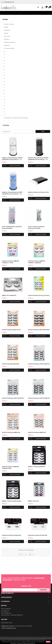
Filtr (43, 131)
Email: (3, 2)
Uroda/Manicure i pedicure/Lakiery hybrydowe (16, 118)
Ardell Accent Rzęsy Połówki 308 (38, 535)
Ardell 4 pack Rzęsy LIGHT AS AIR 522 (13, 398)
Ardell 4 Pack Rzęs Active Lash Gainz (39, 295)
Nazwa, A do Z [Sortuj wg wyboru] (18, 131)
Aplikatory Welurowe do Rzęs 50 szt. (39, 192)
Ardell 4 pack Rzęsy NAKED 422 (11, 432)
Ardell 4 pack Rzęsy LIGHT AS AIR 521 (39, 364)
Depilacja (6, 39)
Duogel (6, 27)
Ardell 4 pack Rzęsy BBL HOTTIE (11, 330)
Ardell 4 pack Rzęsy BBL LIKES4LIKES (39, 330)
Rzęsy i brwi (7, 36)
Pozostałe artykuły (9, 48)
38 (30, 555)
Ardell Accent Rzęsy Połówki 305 (12, 535)
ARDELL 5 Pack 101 (33, 501)
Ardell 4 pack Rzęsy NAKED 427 (37, 432)
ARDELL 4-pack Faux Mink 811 (36, 467)
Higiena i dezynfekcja (10, 42)
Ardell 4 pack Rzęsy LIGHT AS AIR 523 (39, 398)
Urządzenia (7, 45)
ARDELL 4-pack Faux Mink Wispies (12, 501)
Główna (5, 19)
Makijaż (6, 33)
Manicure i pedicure (9, 24)
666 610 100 (10, 626)
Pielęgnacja (7, 30)
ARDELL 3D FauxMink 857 (9, 295)
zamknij (48, 642)
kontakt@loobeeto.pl (9, 2)
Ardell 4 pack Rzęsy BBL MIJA (11, 364)
